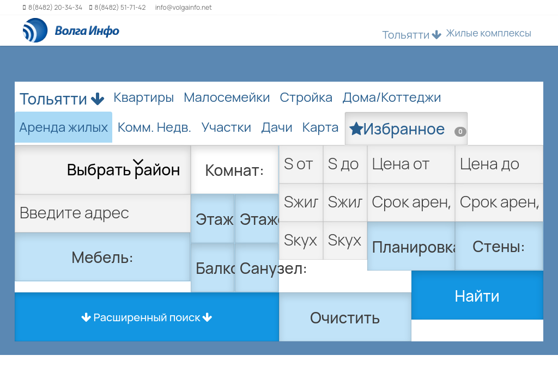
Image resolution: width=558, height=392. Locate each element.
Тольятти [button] (412, 35)
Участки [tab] (226, 127)
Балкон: (215, 268)
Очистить (345, 317)
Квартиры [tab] (144, 97)
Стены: (499, 246)
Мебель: (102, 257)
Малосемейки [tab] (227, 97)
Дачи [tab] (277, 127)
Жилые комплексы (489, 33)
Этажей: (259, 219)
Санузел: (259, 268)
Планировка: (414, 247)
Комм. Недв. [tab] (154, 127)
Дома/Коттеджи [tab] (392, 97)
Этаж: (215, 219)
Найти (477, 296)
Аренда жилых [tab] (63, 127)
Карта (321, 127)
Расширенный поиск (147, 317)
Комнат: (235, 170)
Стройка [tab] (307, 97)
